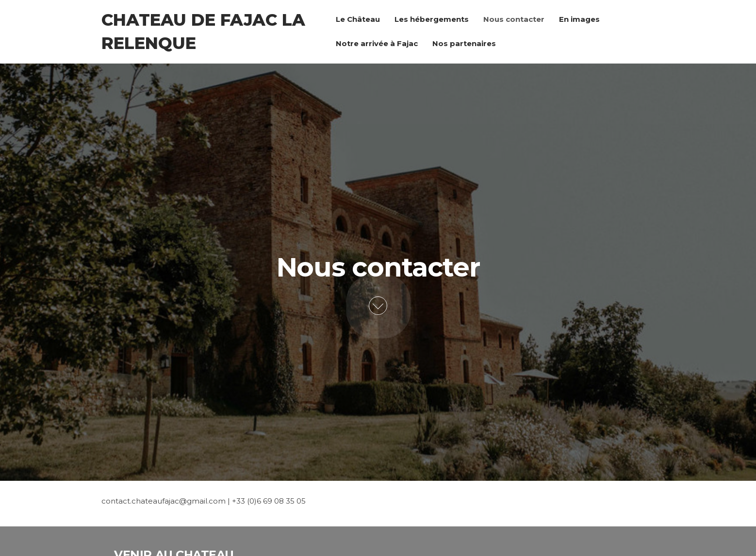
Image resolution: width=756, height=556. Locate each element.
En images (579, 19)
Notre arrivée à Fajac (377, 43)
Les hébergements (432, 19)
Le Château (358, 19)
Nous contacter (514, 19)
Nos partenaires (464, 43)
